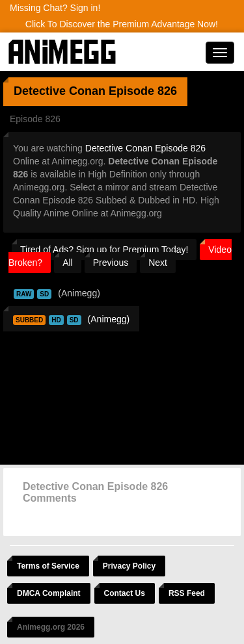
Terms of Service (48, 566)
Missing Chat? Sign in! (55, 8)
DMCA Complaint (49, 593)
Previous (111, 263)
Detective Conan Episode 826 (145, 148)
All (68, 263)
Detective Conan (60, 91)
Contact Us (125, 593)
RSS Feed (187, 593)
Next (158, 263)
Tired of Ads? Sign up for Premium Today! (104, 250)
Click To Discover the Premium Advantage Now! (122, 24)
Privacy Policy (129, 566)
